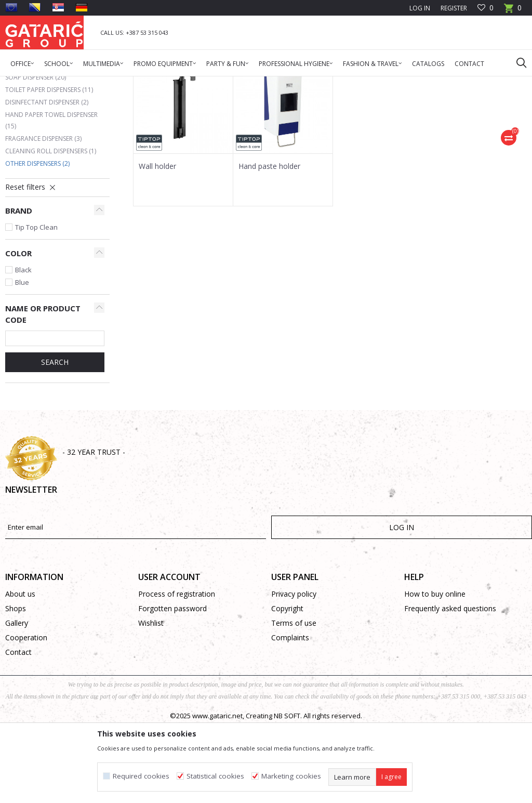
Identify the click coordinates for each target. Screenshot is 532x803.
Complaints (290, 714)
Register (454, 8)
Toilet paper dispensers (49, 166)
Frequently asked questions (450, 685)
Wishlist (151, 699)
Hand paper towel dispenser (51, 197)
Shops (16, 685)
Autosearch (410, 120)
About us (20, 670)
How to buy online (435, 670)
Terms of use (294, 699)
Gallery (17, 699)
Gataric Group (26, 83)
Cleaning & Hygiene (117, 83)
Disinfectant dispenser (47, 179)
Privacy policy (294, 670)
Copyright (287, 685)
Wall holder (157, 243)
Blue (22, 359)
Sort (450, 120)
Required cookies (141, 776)
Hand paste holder (269, 243)
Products (68, 83)
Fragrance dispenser (43, 215)
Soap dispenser (36, 154)
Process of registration (177, 670)
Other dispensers (37, 240)
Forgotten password (172, 685)
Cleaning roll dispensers (51, 227)
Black (23, 346)
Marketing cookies (291, 776)
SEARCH (55, 438)
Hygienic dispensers (182, 83)
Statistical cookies (215, 776)
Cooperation (26, 714)
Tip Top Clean (36, 304)
